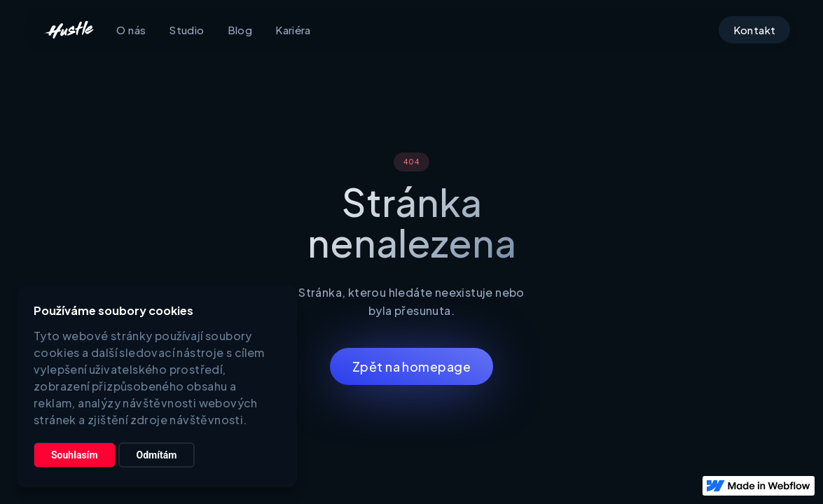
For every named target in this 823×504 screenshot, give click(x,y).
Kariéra (293, 30)
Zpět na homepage (411, 366)
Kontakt (755, 30)
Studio (186, 30)
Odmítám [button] (157, 455)
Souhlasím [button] (75, 455)
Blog (240, 30)
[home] (69, 30)
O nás (131, 30)
